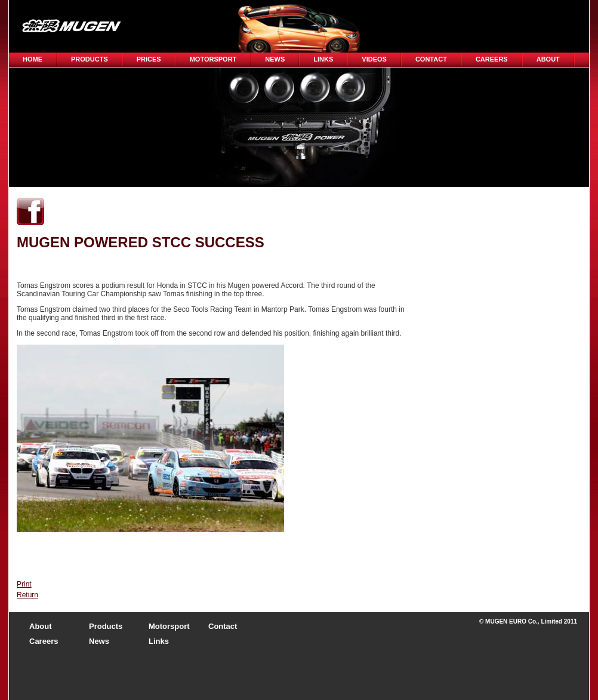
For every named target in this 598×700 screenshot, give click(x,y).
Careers (44, 641)
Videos (374, 59)
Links (323, 59)
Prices (149, 59)
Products (90, 59)
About (548, 59)
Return (27, 595)
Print (24, 584)
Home (33, 59)
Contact (431, 59)
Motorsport (213, 59)
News (275, 59)
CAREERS (492, 59)
